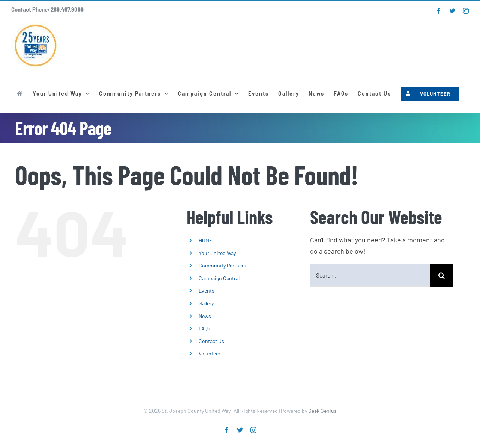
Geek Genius (322, 411)
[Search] (441, 275)
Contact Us (211, 341)
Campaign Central (219, 278)
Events (207, 290)
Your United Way (217, 253)
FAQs (205, 328)
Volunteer (210, 353)
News (205, 316)
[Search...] (370, 275)
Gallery (206, 303)
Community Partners (223, 265)
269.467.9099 (67, 9)
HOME (205, 240)
